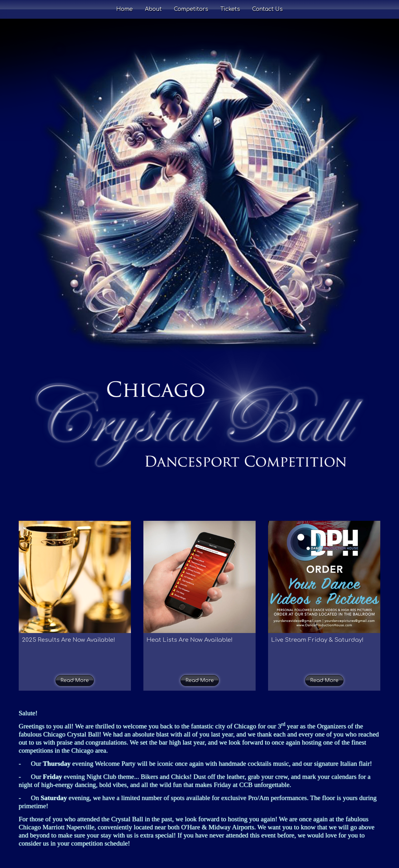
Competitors (191, 9)
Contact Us (267, 9)
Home (125, 9)
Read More (75, 680)
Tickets (230, 9)
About (153, 9)
